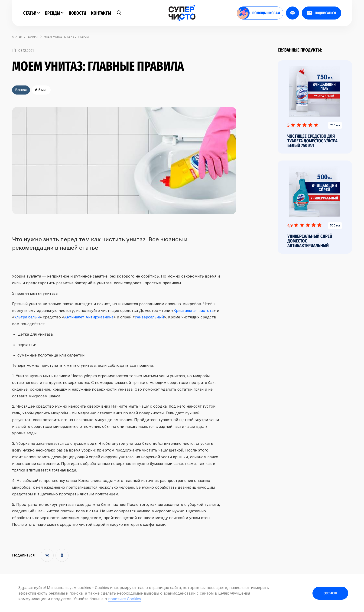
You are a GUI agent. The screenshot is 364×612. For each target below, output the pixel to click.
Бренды (54, 13)
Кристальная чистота (193, 311)
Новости (77, 13)
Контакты (101, 13)
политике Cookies (125, 599)
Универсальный (149, 317)
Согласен (330, 593)
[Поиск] (119, 13)
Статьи (32, 13)
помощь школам (258, 13)
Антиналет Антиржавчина (89, 317)
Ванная (33, 37)
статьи (17, 37)
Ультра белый (27, 317)
